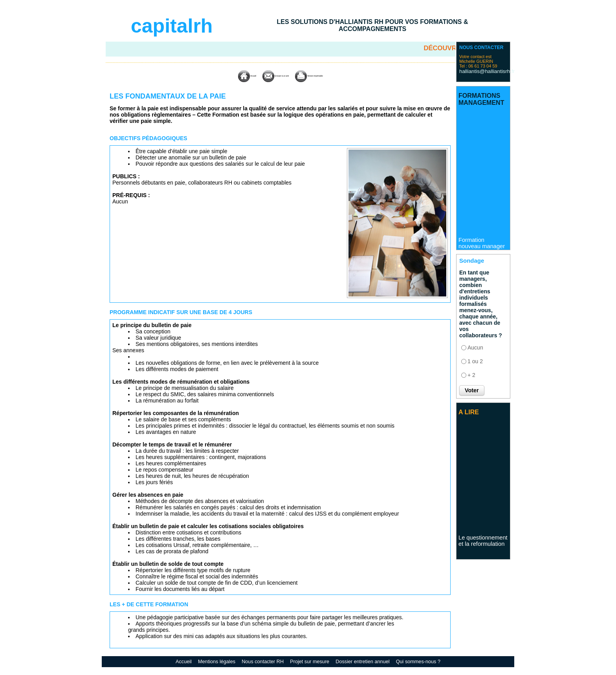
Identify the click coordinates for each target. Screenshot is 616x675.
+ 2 (471, 374)
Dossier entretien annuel (362, 662)
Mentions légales (221, 662)
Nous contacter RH (265, 662)
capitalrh (172, 26)
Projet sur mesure (311, 662)
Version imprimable (330, 76)
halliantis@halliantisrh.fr (480, 71)
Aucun (475, 346)
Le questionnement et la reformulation (482, 542)
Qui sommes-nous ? (414, 662)
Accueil (216, 76)
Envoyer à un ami (266, 76)
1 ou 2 (475, 360)
